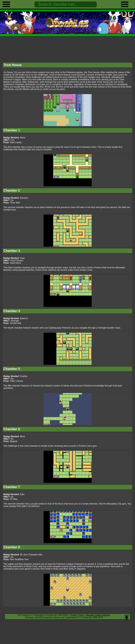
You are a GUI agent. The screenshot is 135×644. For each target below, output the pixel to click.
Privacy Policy (77, 615)
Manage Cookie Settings (98, 615)
